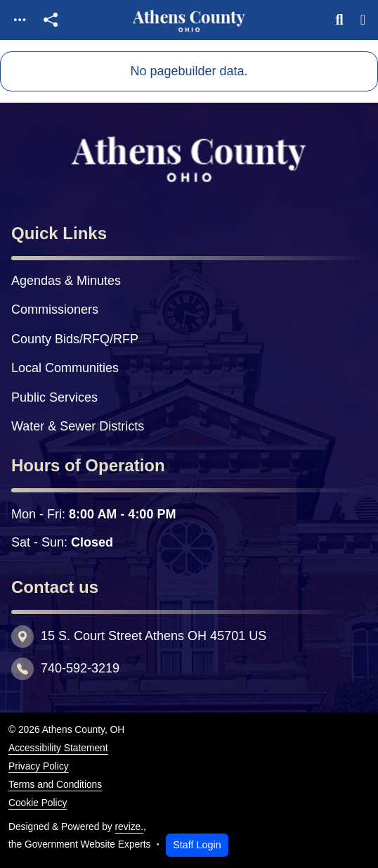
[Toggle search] (340, 20)
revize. (130, 827)
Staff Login (197, 845)
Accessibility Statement (58, 748)
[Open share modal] (51, 20)
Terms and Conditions (55, 785)
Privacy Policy (39, 766)
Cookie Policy (38, 803)
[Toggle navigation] (20, 20)
